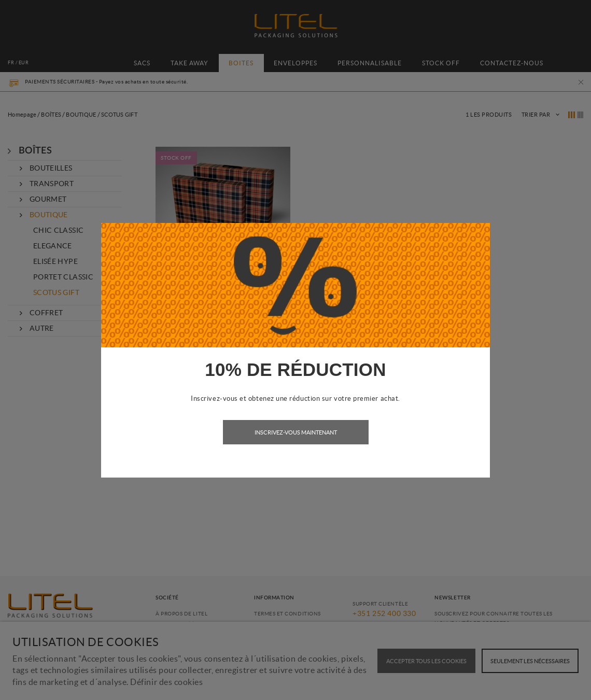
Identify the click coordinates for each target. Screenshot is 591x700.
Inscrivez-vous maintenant (296, 432)
